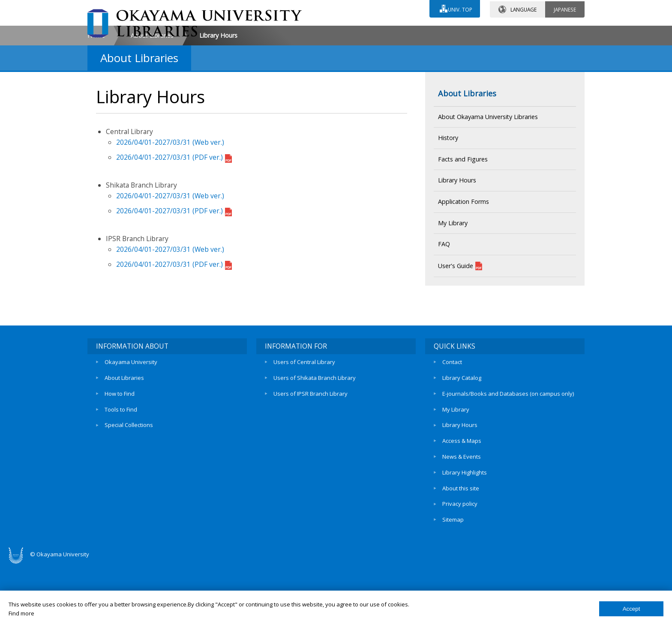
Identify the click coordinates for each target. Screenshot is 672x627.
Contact (452, 435)
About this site (461, 552)
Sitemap (453, 582)
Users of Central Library (304, 435)
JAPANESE (565, 8)
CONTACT (355, 33)
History (448, 211)
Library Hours (457, 253)
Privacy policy (460, 567)
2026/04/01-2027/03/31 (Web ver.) (170, 215)
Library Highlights (465, 537)
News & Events (462, 523)
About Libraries (152, 109)
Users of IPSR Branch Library (310, 464)
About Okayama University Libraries (488, 190)
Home (96, 109)
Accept (631, 609)
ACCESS (428, 33)
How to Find (120, 464)
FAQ (444, 317)
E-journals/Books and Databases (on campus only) (508, 464)
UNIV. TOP (459, 8)
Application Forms (463, 275)
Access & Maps (462, 508)
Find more (21, 613)
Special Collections (129, 493)
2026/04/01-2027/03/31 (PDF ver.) (174, 230)
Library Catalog (462, 449)
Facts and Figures (463, 232)
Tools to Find (121, 479)
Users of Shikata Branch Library (315, 449)
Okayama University (131, 435)
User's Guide (460, 339)
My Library (453, 296)
